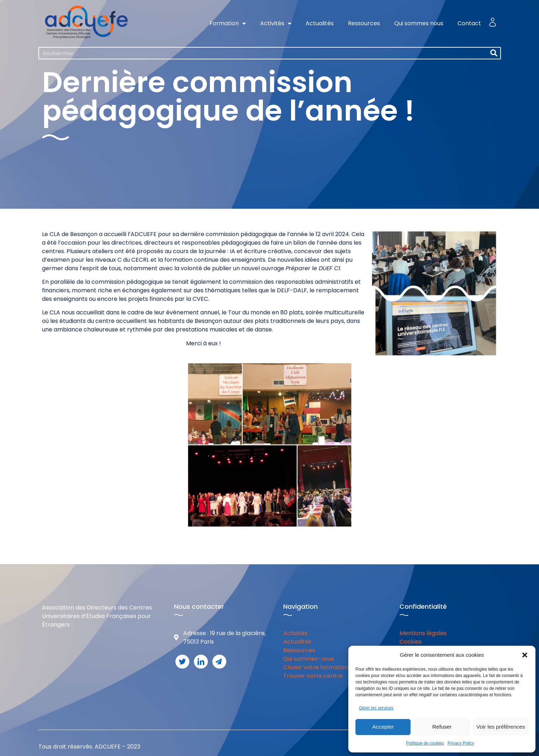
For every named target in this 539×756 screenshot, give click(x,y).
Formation (228, 23)
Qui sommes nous (419, 23)
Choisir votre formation (316, 667)
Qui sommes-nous (309, 659)
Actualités (320, 23)
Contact (469, 23)
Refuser (442, 727)
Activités (276, 23)
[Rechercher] (494, 53)
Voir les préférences (501, 727)
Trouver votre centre (313, 676)
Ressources (364, 23)
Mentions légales (423, 633)
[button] (525, 655)
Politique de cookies (425, 743)
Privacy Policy (461, 743)
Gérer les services (376, 708)
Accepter (383, 727)
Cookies (411, 642)
